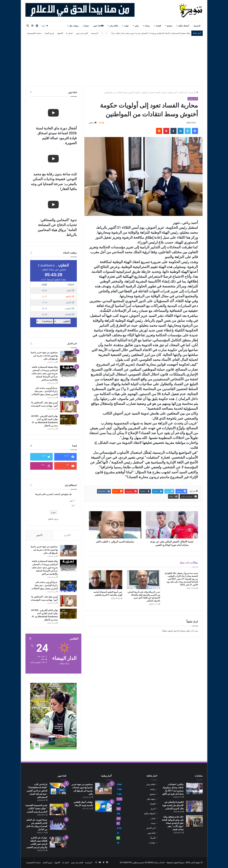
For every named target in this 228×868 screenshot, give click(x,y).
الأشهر (39, 535)
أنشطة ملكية (184, 26)
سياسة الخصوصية (34, 33)
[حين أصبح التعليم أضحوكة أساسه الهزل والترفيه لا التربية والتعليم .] (106, 580)
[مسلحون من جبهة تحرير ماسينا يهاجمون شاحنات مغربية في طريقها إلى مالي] (68, 357)
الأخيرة (67, 535)
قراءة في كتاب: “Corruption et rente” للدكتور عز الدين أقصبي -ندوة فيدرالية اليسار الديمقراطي (37, 791)
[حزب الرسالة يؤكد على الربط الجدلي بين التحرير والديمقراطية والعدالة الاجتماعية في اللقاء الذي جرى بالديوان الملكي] (143, 580)
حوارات (86, 26)
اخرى (153, 809)
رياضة (147, 26)
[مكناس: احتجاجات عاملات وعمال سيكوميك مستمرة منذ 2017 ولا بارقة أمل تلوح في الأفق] (194, 788)
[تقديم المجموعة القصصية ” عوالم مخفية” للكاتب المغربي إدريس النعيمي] (58, 809)
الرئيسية (197, 26)
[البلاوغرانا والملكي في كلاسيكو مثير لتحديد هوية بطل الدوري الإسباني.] (194, 806)
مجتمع (170, 26)
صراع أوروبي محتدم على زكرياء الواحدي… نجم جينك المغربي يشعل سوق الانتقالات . (44, 391)
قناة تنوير (98, 26)
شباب (153, 818)
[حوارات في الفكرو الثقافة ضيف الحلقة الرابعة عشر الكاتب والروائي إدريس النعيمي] (58, 842)
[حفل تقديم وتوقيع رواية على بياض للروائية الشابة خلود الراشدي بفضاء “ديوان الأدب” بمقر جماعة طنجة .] (194, 821)
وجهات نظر (74, 26)
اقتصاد (158, 26)
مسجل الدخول (179, 631)
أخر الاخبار (183, 92)
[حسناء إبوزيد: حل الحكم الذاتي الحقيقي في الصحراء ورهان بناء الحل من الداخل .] (58, 824)
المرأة (153, 838)
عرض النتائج (53, 519)
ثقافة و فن (114, 26)
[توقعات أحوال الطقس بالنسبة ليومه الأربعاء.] (103, 806)
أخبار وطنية (172, 92)
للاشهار (60, 33)
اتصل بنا (69, 33)
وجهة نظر (151, 799)
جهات (126, 26)
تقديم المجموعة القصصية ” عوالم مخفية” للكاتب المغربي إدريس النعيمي (36, 808)
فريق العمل (49, 33)
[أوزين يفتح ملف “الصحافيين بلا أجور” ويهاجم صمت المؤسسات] (68, 407)
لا (72, 506)
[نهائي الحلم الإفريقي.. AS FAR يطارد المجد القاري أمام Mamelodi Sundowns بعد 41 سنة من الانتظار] (68, 420)
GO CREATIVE (126, 862)
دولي (137, 26)
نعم (71, 501)
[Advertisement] (114, 59)
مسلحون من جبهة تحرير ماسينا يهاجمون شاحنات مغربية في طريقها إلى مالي (44, 356)
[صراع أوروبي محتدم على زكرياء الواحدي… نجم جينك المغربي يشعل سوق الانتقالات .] (68, 392)
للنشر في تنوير (82, 33)
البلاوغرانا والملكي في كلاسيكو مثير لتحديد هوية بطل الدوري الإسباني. (173, 805)
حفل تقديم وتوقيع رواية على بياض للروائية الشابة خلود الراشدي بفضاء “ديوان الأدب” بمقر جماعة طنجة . (173, 823)
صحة (153, 823)
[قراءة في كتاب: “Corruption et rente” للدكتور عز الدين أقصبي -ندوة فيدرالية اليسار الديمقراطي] (58, 788)
